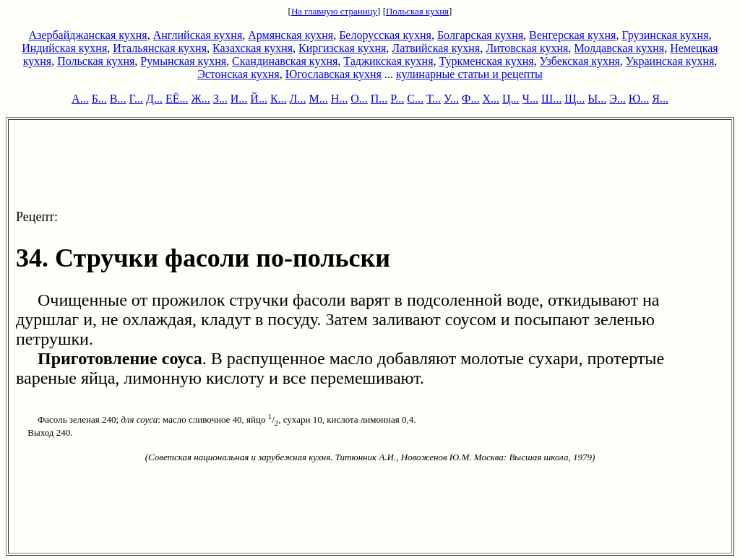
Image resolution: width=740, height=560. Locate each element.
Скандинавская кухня (285, 61)
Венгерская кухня (572, 35)
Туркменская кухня (486, 61)
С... (415, 99)
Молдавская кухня (619, 48)
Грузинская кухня (665, 35)
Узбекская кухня (580, 61)
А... (80, 99)
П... (379, 99)
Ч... (530, 99)
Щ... (575, 99)
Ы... (597, 99)
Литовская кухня (527, 48)
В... (118, 99)
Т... (434, 99)
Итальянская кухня (160, 48)
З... (220, 99)
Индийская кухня (64, 48)
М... (318, 99)
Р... (397, 99)
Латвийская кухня (436, 48)
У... (451, 99)
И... (239, 99)
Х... (491, 99)
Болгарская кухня (480, 35)
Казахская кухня (253, 48)
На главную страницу (334, 11)
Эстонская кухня (238, 74)
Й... (259, 99)
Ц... (511, 99)
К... (279, 99)
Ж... (200, 99)
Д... (154, 99)
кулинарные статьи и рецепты (469, 74)
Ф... (471, 99)
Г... (136, 99)
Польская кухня (417, 11)
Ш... (551, 99)
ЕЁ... (177, 99)
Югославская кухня (334, 74)
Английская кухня (198, 35)
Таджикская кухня (388, 61)
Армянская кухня (291, 35)
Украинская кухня (670, 61)
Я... (660, 99)
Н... (340, 99)
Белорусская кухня (385, 35)
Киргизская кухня (342, 48)
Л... (298, 99)
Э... (618, 99)
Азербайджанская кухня (88, 35)
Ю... (639, 99)
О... (359, 99)
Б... (99, 99)
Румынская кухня (183, 61)
